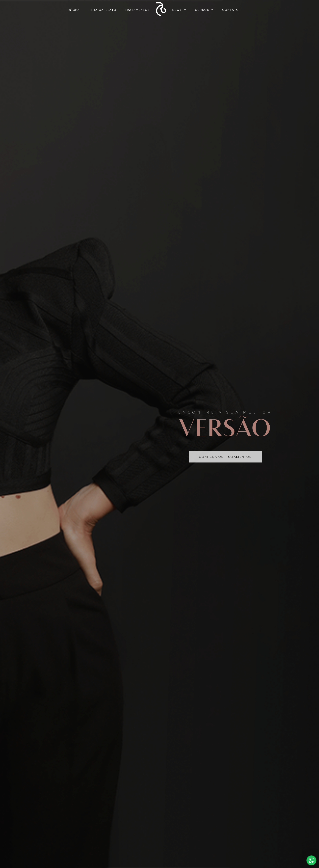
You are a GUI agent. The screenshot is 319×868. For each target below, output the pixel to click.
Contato (231, 10)
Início (74, 10)
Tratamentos (137, 10)
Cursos (204, 10)
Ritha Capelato (102, 10)
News (179, 10)
